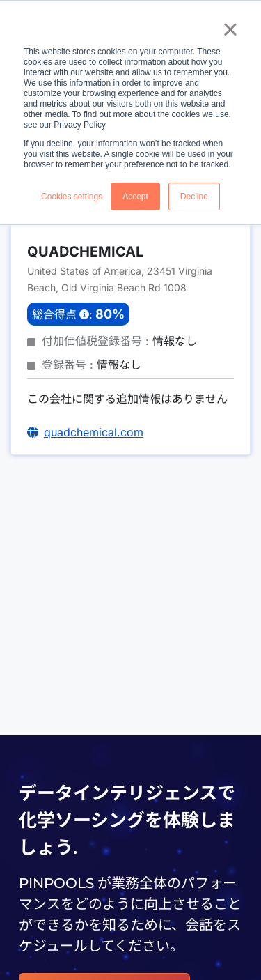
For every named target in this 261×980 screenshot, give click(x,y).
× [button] (230, 29)
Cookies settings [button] (72, 197)
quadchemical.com (94, 432)
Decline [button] (194, 197)
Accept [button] (135, 197)
